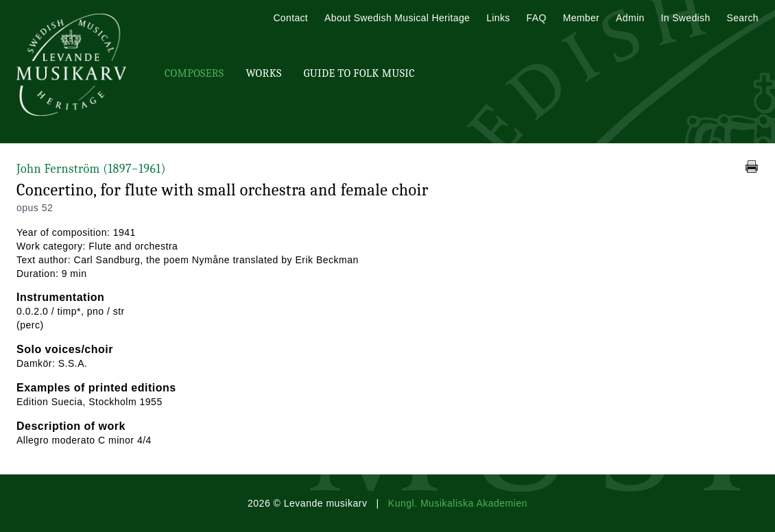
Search (743, 18)
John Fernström (91, 169)
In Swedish (686, 18)
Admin (630, 18)
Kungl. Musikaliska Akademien (458, 503)
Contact (290, 18)
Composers (194, 73)
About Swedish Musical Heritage (397, 18)
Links (498, 18)
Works (263, 73)
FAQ (537, 18)
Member (581, 18)
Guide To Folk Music (359, 73)
